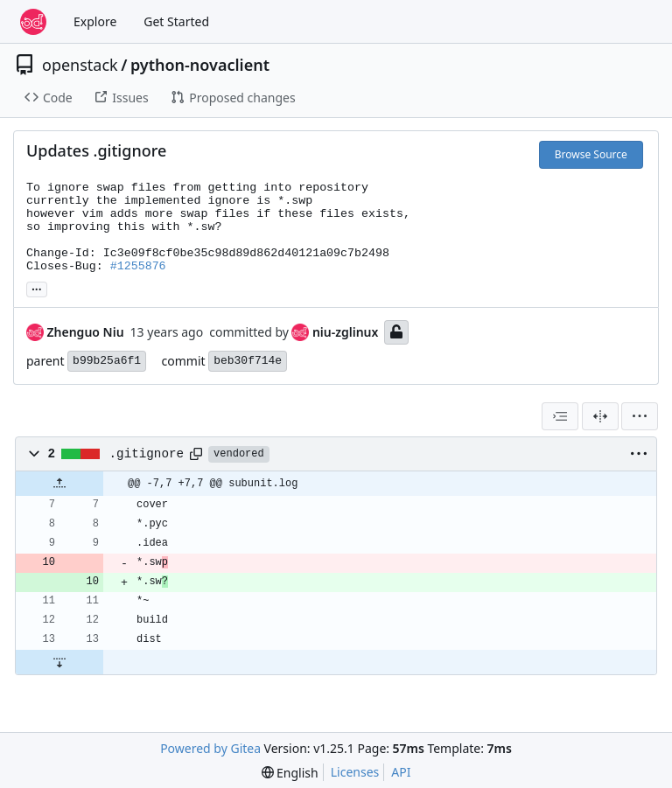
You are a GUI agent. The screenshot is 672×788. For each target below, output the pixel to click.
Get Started (176, 21)
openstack (80, 65)
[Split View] (600, 416)
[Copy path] (196, 454)
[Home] (33, 22)
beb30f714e (248, 361)
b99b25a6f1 (107, 361)
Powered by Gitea (210, 748)
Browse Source (591, 154)
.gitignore (147, 454)
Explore (95, 21)
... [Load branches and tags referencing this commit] (37, 288)
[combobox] (560, 416)
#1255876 (138, 266)
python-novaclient (200, 65)
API (401, 772)
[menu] (640, 416)
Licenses (355, 772)
